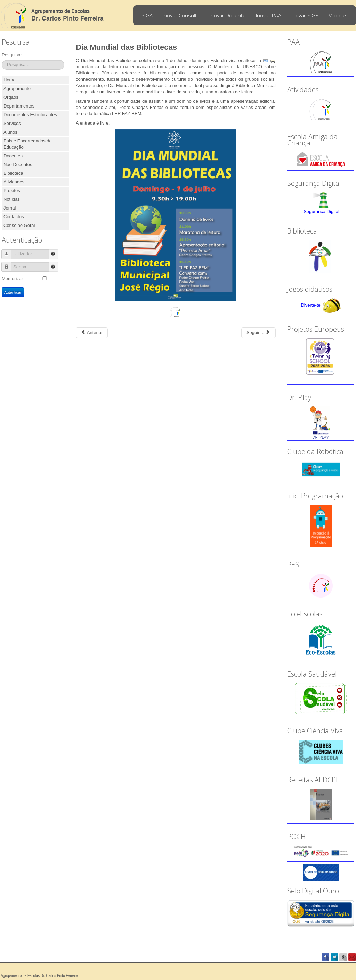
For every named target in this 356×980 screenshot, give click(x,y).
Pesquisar (12, 55)
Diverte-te (310, 305)
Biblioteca (13, 173)
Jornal (10, 208)
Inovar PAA (269, 15)
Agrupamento (17, 89)
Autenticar (13, 292)
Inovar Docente (228, 15)
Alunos (10, 132)
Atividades (14, 182)
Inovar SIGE (305, 15)
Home (10, 80)
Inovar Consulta (181, 15)
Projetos (12, 191)
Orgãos (11, 97)
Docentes (13, 156)
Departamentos (19, 106)
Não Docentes (18, 164)
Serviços (12, 123)
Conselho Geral (19, 225)
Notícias (12, 199)
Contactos (14, 217)
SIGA (147, 15)
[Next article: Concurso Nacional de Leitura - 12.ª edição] (258, 333)
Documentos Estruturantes (30, 115)
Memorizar (12, 279)
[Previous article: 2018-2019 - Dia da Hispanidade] (92, 333)
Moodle (337, 15)
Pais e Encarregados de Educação (28, 144)
